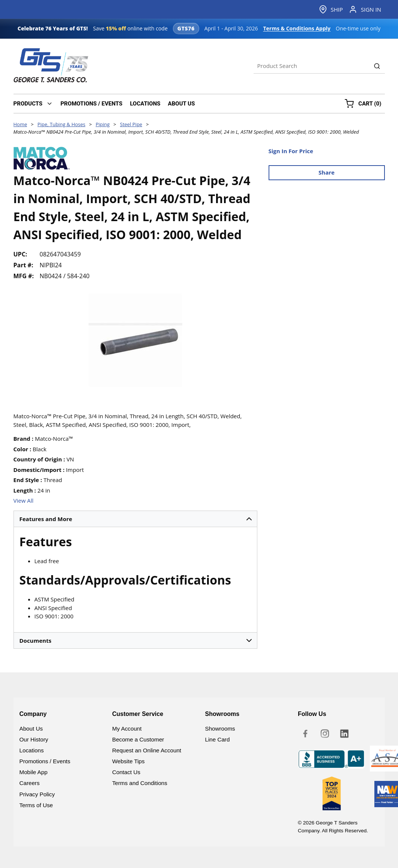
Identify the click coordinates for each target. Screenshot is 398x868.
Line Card (218, 739)
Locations (32, 750)
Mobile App (34, 772)
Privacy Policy (37, 794)
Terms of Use (36, 805)
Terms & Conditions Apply (297, 28)
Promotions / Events (45, 761)
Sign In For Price (291, 151)
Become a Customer (138, 739)
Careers (30, 783)
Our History (34, 739)
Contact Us (126, 772)
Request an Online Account (147, 750)
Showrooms (220, 729)
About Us (31, 729)
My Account (127, 729)
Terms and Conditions (140, 783)
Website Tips (128, 761)
